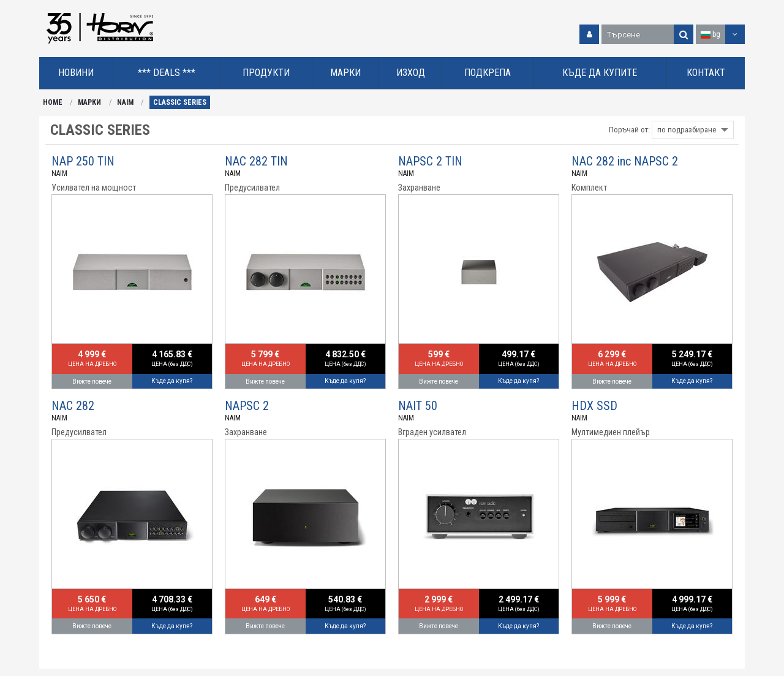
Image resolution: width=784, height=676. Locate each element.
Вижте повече (92, 382)
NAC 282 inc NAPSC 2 (625, 161)
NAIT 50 (418, 406)
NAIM (125, 102)
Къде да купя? (172, 381)
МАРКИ (89, 102)
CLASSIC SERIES (180, 102)
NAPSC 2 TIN (430, 161)
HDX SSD (594, 406)
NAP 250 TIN (83, 161)
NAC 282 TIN (256, 161)
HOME (53, 102)
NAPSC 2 (247, 406)
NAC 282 (73, 406)
